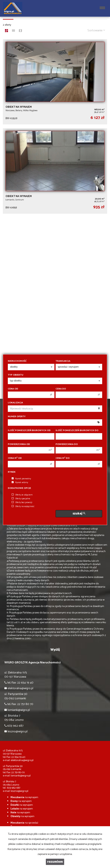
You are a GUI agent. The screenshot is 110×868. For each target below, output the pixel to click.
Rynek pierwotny (21, 479)
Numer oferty (17, 417)
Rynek (12, 472)
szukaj (79, 514)
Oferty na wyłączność (23, 506)
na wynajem (24, 797)
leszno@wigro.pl (19, 791)
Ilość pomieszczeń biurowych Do (77, 430)
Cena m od (15, 458)
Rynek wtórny (20, 483)
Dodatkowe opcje (19, 488)
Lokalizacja (15, 403)
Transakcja (63, 361)
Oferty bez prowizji (22, 502)
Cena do (61, 389)
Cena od (13, 389)
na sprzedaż (24, 823)
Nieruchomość (17, 361)
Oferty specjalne (21, 499)
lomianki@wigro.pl (21, 776)
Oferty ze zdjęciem (22, 495)
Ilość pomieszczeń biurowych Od (29, 430)
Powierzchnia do (67, 444)
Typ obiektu (16, 375)
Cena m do (63, 458)
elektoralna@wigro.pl (22, 760)
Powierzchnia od (19, 444)
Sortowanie (96, 30)
